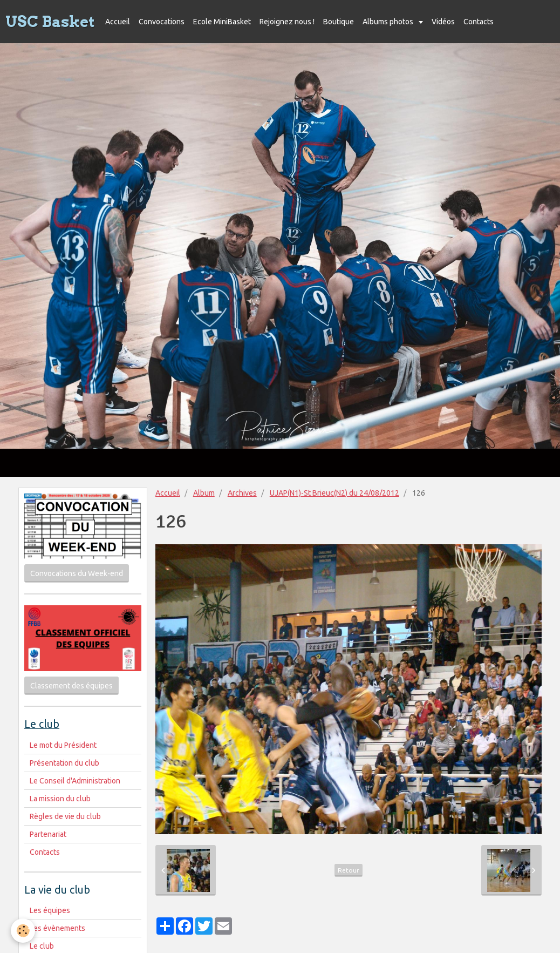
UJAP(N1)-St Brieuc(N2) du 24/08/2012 (334, 493)
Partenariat (48, 834)
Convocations (162, 22)
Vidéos (443, 22)
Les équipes (50, 910)
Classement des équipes (71, 686)
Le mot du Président (63, 745)
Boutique (339, 22)
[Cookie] (23, 931)
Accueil (118, 22)
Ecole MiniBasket (222, 22)
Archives (242, 493)
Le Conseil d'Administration (75, 781)
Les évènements (57, 928)
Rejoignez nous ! (287, 22)
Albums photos (389, 22)
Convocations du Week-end (77, 573)
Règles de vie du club (65, 816)
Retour (349, 870)
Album (204, 493)
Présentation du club (64, 763)
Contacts (479, 22)
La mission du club (60, 799)
